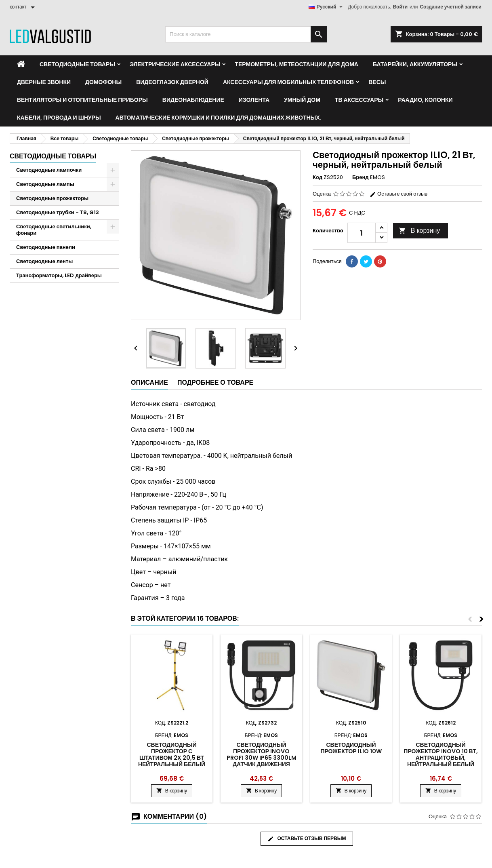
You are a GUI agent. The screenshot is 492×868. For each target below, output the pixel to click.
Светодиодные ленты (44, 261)
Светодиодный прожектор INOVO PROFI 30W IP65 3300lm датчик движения (262, 754)
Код (317, 177)
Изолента (254, 100)
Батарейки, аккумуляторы (415, 64)
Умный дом (302, 100)
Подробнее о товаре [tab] (215, 382)
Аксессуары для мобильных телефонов (288, 82)
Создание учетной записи (451, 7)
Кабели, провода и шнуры (59, 118)
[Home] (21, 64)
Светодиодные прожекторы (52, 198)
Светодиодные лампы (45, 184)
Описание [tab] (149, 382)
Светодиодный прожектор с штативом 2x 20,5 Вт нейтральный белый (172, 754)
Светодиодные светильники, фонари (54, 230)
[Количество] (362, 233)
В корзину (419, 231)
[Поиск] (246, 34)
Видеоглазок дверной (172, 82)
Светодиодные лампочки (49, 170)
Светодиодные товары (77, 64)
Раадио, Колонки (425, 100)
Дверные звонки (44, 82)
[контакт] (24, 7)
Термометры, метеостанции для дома (296, 64)
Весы (377, 82)
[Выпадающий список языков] (327, 7)
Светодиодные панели (46, 247)
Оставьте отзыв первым (307, 839)
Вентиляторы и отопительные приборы (82, 100)
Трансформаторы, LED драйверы (59, 275)
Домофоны (103, 82)
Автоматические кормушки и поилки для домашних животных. (219, 118)
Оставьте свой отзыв (398, 194)
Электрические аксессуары (175, 64)
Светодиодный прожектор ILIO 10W (351, 748)
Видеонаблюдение (193, 100)
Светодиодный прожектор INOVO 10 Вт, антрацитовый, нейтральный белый (440, 754)
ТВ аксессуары (359, 100)
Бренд (361, 177)
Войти (400, 7)
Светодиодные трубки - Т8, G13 (58, 212)
